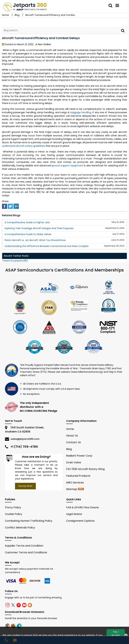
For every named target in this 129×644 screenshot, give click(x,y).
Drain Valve (74, 462)
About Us (72, 436)
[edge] (19, 626)
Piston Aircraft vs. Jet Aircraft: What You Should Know (35, 240)
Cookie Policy (14, 514)
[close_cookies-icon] (126, 635)
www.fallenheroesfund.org (87, 372)
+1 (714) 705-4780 (24, 447)
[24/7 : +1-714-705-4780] (7, 640)
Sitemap (72, 489)
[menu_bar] (117, 6)
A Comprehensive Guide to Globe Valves (28, 234)
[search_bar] (110, 6)
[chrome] (8, 626)
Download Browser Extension (25, 612)
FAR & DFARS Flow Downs (82, 507)
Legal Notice (74, 514)
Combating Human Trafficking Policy (29, 521)
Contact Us (73, 442)
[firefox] (14, 626)
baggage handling (81, 112)
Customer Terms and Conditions (26, 552)
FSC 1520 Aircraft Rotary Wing (85, 469)
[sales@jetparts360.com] (15, 640)
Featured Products (78, 476)
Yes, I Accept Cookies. (116, 635)
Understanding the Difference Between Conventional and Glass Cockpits (47, 246)
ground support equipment (67, 165)
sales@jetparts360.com (25, 439)
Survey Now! (25, 486)
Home (6, 15)
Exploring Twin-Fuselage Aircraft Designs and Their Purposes (39, 228)
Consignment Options (80, 521)
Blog (17, 15)
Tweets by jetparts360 (15, 261)
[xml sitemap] (81, 489)
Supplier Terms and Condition (24, 546)
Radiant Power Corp (79, 456)
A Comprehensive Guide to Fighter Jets (27, 222)
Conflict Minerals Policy (20, 528)
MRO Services (75, 483)
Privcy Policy (13, 507)
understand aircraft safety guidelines (23, 146)
